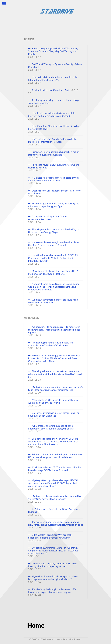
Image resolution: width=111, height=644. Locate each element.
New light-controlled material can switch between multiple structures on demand (51, 115)
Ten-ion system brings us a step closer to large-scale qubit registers (54, 102)
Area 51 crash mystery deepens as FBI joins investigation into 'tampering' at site (52, 565)
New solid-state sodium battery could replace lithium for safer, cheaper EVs (54, 79)
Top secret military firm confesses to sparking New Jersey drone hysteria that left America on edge (56, 523)
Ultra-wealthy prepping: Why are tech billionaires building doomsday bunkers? (50, 536)
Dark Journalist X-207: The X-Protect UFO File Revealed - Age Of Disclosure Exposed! (55, 469)
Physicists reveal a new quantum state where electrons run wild (53, 166)
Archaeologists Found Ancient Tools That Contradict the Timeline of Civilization (51, 344)
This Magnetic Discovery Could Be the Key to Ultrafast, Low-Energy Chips (54, 231)
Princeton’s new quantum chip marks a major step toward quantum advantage (53, 153)
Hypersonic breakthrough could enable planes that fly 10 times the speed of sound (54, 244)
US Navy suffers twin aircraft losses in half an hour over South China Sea (54, 414)
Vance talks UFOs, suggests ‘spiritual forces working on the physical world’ (53, 401)
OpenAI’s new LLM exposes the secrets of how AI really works (54, 192)
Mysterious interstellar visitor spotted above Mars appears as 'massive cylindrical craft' (53, 578)
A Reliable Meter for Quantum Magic (51, 90)
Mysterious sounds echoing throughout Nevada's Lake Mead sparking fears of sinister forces (56, 389)
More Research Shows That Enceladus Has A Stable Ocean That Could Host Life (53, 273)
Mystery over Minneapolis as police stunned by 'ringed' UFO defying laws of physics (55, 498)
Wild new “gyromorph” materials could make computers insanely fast (53, 301)
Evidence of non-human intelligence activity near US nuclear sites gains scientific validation (55, 456)
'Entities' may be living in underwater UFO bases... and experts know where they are (52, 591)
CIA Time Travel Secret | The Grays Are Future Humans (54, 511)
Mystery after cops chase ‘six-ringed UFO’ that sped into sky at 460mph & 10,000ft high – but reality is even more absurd (54, 483)
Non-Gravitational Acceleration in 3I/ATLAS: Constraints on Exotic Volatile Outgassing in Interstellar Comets (53, 258)
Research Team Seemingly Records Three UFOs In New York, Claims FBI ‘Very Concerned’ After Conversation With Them (54, 358)
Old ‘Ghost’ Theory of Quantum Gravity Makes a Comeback (55, 66)
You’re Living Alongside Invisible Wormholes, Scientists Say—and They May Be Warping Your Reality (53, 51)
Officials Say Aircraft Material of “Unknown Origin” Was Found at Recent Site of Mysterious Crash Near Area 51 (53, 551)
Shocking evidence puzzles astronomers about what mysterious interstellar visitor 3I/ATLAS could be (55, 374)
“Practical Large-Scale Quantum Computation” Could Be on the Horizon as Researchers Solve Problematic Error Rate (54, 287)
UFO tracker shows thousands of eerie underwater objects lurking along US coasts (51, 427)
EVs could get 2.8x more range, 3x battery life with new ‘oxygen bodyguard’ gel (54, 205)
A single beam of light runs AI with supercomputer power (48, 218)
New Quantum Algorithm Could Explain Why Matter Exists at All (53, 128)
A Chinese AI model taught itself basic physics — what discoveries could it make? (55, 179)
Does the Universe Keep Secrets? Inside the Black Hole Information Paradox (53, 140)
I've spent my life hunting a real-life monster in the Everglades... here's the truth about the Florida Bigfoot (54, 330)
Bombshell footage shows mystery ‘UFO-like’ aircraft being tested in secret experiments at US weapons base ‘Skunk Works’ (53, 442)
